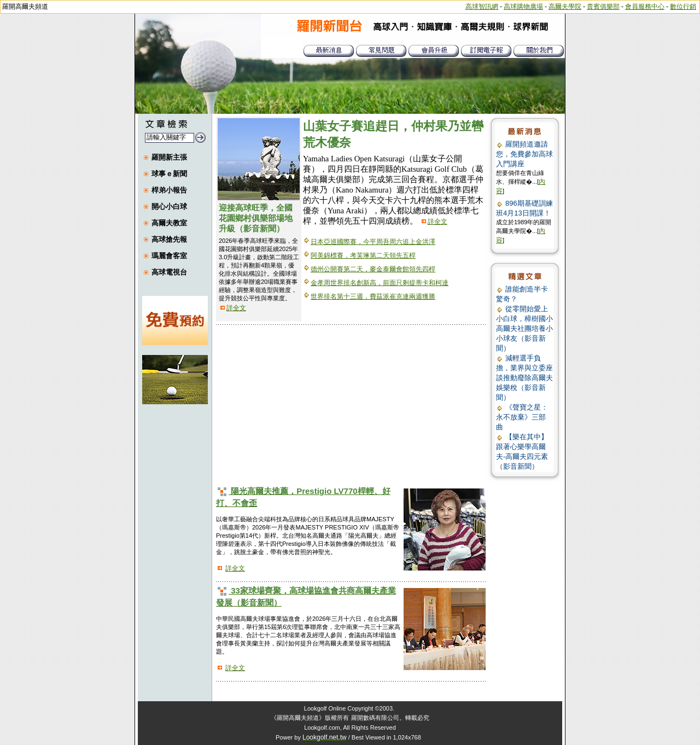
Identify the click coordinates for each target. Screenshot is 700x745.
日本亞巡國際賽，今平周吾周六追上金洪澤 (373, 242)
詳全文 (236, 308)
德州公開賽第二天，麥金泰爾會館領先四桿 (373, 269)
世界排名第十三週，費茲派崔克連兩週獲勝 (373, 296)
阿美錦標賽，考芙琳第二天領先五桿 (363, 255)
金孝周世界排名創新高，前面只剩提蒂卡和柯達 (380, 283)
